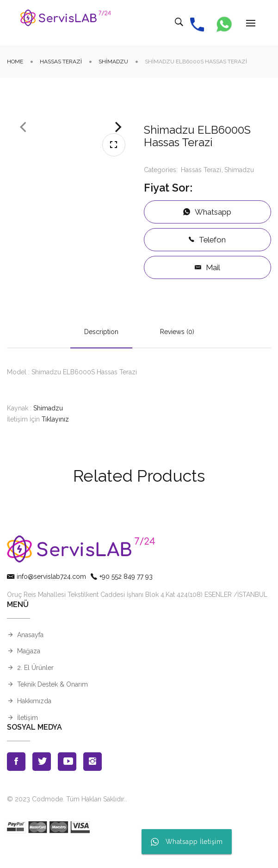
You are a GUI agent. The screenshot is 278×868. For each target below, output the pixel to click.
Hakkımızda (34, 722)
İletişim (28, 738)
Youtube (67, 782)
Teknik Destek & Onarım (53, 705)
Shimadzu (113, 62)
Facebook (16, 782)
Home (15, 62)
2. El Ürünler (35, 688)
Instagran (93, 782)
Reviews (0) (177, 353)
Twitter (42, 782)
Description (101, 353)
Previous (23, 177)
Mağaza (29, 672)
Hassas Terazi (61, 62)
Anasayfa (30, 656)
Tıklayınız (55, 440)
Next (118, 177)
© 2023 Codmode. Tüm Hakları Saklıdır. (66, 820)
